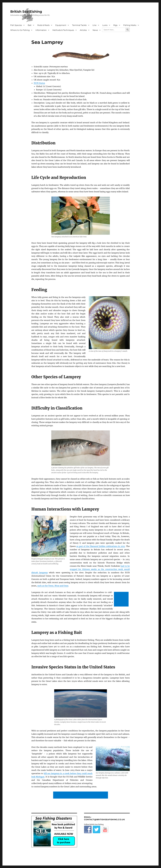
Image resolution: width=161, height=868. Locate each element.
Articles (83, 30)
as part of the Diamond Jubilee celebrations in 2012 (101, 546)
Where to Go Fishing (20, 30)
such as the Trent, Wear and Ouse (53, 586)
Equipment (61, 25)
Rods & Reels (43, 25)
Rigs (115, 25)
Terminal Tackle (79, 25)
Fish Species (16, 25)
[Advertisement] (122, 599)
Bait (30, 25)
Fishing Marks (130, 25)
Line (94, 25)
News (95, 30)
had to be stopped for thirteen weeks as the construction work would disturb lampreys (81, 569)
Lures (105, 25)
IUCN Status (39, 83)
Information (41, 30)
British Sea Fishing (26, 12)
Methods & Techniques (63, 30)
